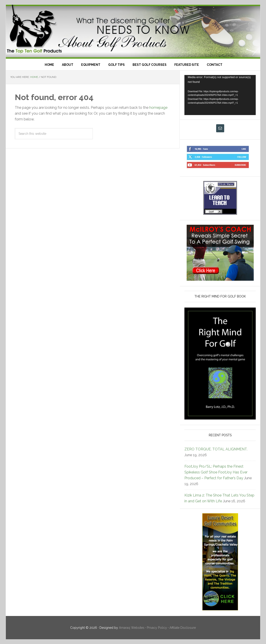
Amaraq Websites (132, 628)
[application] (220, 95)
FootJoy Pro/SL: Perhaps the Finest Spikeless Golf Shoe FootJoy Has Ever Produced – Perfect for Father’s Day (216, 472)
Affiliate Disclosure (183, 628)
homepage (158, 108)
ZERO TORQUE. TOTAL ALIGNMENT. (216, 449)
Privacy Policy (157, 628)
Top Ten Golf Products (133, 32)
